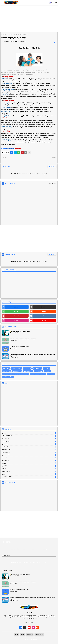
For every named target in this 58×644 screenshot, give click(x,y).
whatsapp (16, 311)
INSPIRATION (17, 374)
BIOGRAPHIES (38, 368)
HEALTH (48, 371)
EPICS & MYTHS (18, 371)
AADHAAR (7, 368)
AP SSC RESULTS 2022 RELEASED (19, 347)
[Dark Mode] (56, 2)
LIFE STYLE (9, 34)
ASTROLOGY (28, 368)
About (22, 635)
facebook (16, 307)
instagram (16, 320)
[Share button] (29, 153)
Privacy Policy (39, 635)
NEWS (33, 374)
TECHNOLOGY (42, 374)
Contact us (30, 635)
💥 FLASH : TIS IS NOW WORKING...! (20, 331)
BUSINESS (47, 368)
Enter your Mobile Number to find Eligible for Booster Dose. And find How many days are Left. (32, 355)
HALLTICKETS (39, 371)
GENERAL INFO (10, 149)
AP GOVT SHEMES (17, 368)
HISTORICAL (7, 374)
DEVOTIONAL (7, 371)
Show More (52, 254)
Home (3, 34)
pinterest (16, 316)
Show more (52, 166)
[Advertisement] (29, 18)
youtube (44, 320)
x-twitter (44, 307)
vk (44, 316)
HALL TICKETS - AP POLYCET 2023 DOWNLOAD (23, 339)
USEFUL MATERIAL (8, 377)
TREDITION (52, 374)
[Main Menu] (2, 2)
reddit (44, 311)
